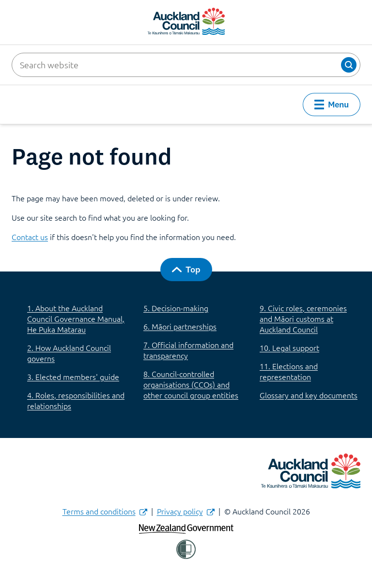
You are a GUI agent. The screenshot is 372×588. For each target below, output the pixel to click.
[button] (349, 65)
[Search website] (186, 65)
